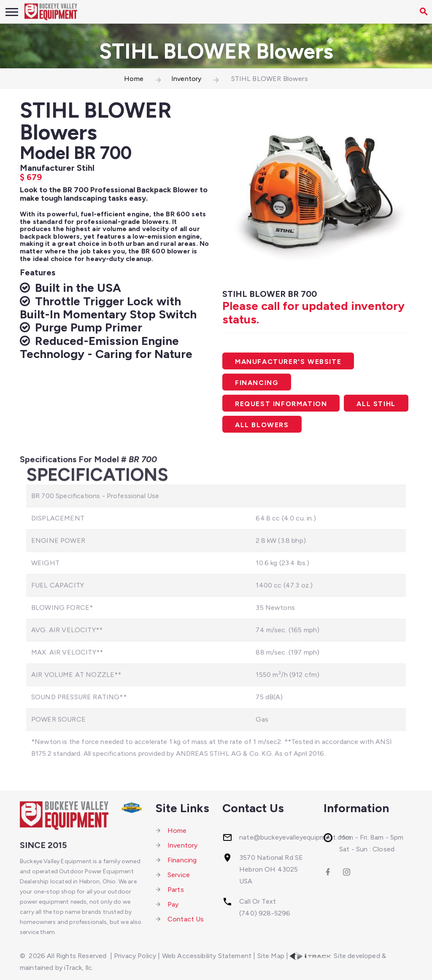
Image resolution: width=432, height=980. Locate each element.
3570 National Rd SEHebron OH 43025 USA (271, 869)
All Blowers (262, 425)
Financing (257, 383)
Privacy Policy (135, 956)
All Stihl (376, 404)
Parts (176, 890)
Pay (173, 904)
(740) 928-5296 (265, 913)
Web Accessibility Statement (207, 956)
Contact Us (186, 919)
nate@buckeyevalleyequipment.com (295, 837)
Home (134, 79)
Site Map (271, 956)
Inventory (186, 79)
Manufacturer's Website (288, 362)
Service (179, 875)
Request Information (281, 404)
